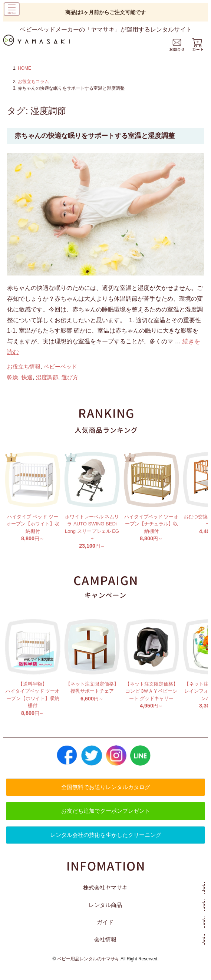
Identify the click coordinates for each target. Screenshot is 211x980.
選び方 (70, 386)
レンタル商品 (105, 913)
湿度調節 (47, 386)
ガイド (105, 931)
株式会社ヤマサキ (105, 896)
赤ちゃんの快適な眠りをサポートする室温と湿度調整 (95, 136)
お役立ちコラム (33, 82)
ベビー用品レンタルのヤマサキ (88, 968)
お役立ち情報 (24, 375)
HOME (24, 68)
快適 (27, 386)
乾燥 (13, 386)
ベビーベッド (60, 375)
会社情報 (105, 948)
